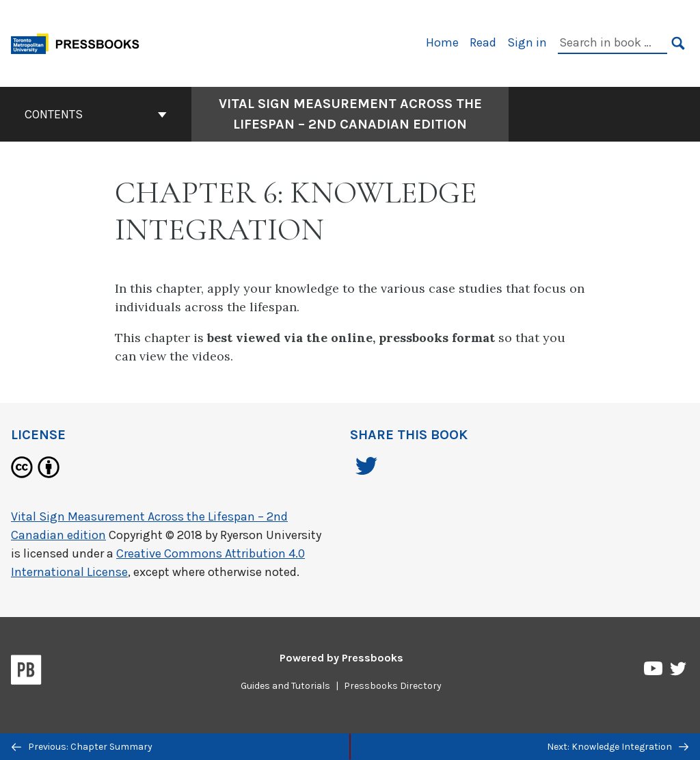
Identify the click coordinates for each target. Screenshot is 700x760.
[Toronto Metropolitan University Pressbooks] (80, 42)
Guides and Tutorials (285, 686)
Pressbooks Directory (393, 686)
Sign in (527, 42)
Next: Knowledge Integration (618, 747)
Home (442, 42)
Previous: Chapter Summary (82, 747)
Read (483, 42)
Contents (96, 114)
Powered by (341, 658)
